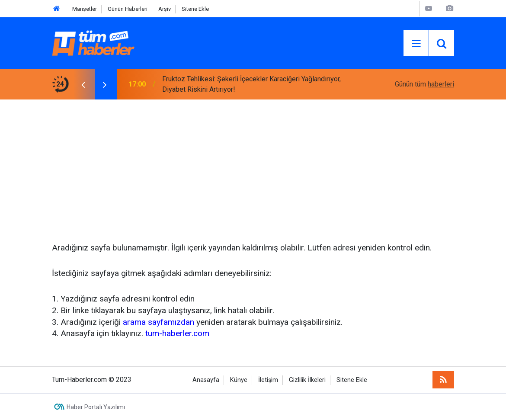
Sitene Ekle (195, 9)
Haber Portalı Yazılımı (96, 407)
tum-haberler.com (177, 333)
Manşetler (85, 9)
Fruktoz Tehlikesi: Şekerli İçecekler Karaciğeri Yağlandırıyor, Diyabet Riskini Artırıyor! (251, 84)
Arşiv (165, 9)
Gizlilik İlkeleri (307, 380)
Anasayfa (206, 380)
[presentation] (83, 84)
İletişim (268, 380)
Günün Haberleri (128, 9)
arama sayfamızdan (159, 322)
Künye (239, 380)
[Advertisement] (253, 164)
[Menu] (416, 44)
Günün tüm (424, 84)
